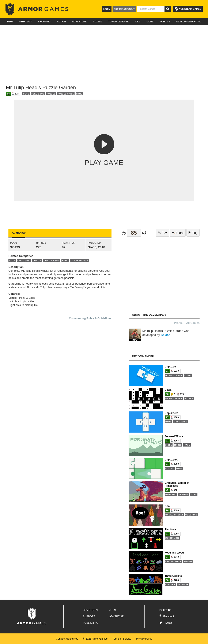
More (150, 22)
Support (89, 617)
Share (178, 233)
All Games (193, 323)
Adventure (79, 22)
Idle (138, 22)
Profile (178, 323)
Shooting (44, 22)
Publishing (91, 623)
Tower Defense (118, 22)
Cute (26, 94)
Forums (165, 22)
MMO (10, 22)
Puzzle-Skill (66, 94)
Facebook (167, 617)
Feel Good (38, 94)
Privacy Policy (144, 639)
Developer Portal (189, 22)
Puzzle (97, 22)
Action (61, 22)
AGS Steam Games (188, 9)
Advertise (117, 617)
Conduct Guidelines (67, 639)
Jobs (113, 610)
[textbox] (151, 9)
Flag (193, 233)
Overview (19, 233)
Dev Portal (91, 610)
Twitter (166, 623)
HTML (79, 94)
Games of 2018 (79, 261)
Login (107, 9)
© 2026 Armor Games (95, 639)
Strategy (25, 22)
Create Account (124, 9)
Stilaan (166, 335)
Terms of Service (122, 639)
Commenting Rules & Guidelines (90, 318)
